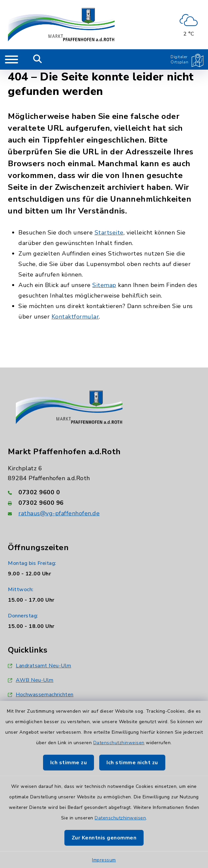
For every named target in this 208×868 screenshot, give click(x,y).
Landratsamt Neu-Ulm (40, 666)
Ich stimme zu (69, 763)
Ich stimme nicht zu (132, 763)
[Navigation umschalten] (12, 59)
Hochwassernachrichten (41, 695)
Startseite (109, 233)
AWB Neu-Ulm (31, 680)
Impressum (104, 860)
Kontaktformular (75, 317)
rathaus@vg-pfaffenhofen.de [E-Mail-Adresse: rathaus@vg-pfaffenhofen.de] (59, 513)
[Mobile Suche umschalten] (38, 59)
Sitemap (104, 285)
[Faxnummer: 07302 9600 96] (104, 503)
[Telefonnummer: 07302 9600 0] (104, 492)
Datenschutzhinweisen (119, 743)
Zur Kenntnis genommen (104, 838)
